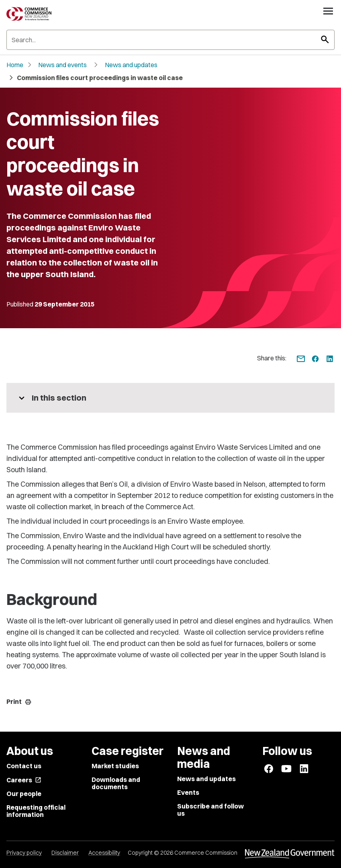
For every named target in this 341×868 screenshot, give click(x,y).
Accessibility (104, 853)
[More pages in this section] (170, 398)
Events (188, 792)
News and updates (131, 65)
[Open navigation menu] (328, 11)
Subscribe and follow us (210, 810)
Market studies (115, 766)
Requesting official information (36, 811)
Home (15, 65)
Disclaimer (65, 853)
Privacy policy (24, 853)
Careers (24, 780)
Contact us (24, 766)
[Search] (170, 40)
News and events (62, 65)
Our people (24, 794)
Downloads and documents (116, 783)
